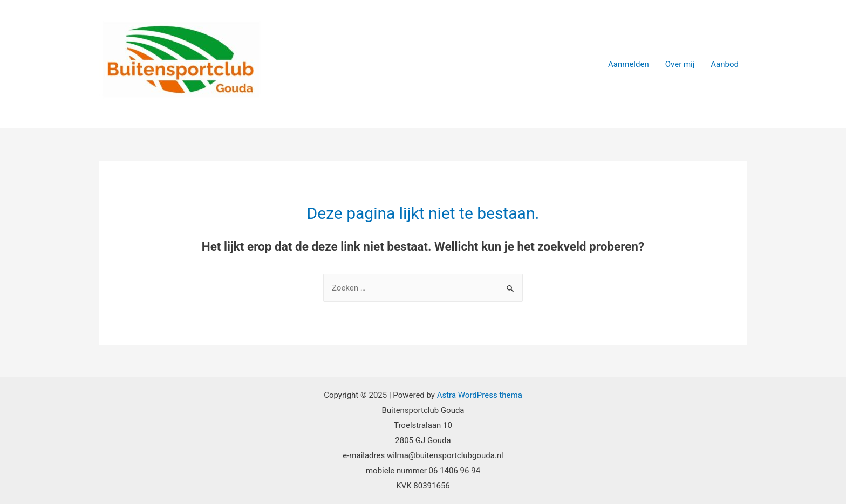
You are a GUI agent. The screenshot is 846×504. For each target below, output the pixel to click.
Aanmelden (629, 64)
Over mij (680, 64)
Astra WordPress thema (480, 395)
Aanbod (725, 64)
